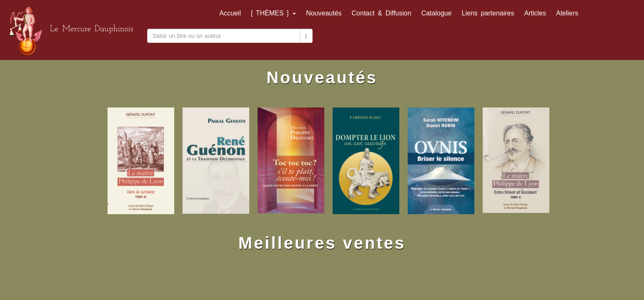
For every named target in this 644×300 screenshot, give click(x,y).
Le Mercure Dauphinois (91, 29)
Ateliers (567, 13)
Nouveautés (324, 13)
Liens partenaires (488, 13)
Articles (535, 13)
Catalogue (437, 13)
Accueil (230, 13)
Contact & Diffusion (382, 13)
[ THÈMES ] (273, 13)
